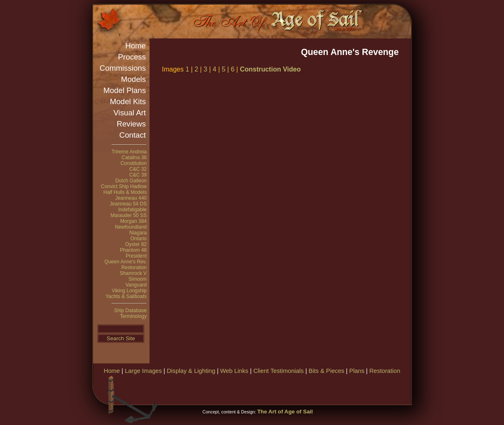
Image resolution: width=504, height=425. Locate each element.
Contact (133, 135)
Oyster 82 (136, 244)
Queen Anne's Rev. (126, 262)
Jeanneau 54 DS (128, 204)
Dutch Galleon (131, 181)
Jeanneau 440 (131, 198)
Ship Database (130, 310)
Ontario (139, 239)
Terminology (133, 316)
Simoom (138, 279)
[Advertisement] (314, 389)
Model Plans (125, 90)
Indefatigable (132, 210)
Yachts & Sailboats (126, 296)
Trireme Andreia (129, 152)
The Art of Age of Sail (285, 412)
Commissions (123, 68)
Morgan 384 (133, 221)
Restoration (134, 267)
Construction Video (270, 69)
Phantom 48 (133, 250)
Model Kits (128, 101)
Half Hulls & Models (125, 192)
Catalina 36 (134, 158)
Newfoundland (131, 227)
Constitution (134, 163)
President (136, 256)
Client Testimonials (278, 371)
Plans (357, 371)
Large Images (143, 371)
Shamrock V (133, 273)
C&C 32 (138, 169)
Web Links (234, 371)
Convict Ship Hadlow (124, 186)
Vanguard (136, 285)
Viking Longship (129, 291)
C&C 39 (138, 175)
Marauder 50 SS (129, 215)
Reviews (132, 124)
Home (136, 46)
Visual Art (130, 113)
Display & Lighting (191, 371)
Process (132, 57)
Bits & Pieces (326, 371)
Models (133, 79)
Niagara (138, 233)
